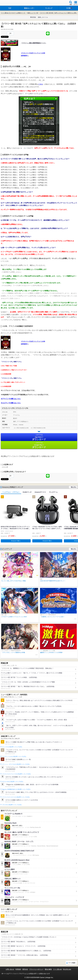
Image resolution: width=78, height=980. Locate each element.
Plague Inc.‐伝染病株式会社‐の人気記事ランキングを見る (16, 789)
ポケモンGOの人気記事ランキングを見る (13, 782)
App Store (39, 437)
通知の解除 (48, 969)
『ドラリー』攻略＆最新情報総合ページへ (33, 43)
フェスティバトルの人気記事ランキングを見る (14, 756)
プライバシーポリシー (36, 969)
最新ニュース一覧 (33, 13)
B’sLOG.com (67, 969)
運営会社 (25, 969)
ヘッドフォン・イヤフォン (11, 492)
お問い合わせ (10, 969)
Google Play (39, 445)
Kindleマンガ (27, 492)
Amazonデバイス (40, 492)
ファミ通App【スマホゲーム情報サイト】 (13, 13)
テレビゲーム (53, 492)
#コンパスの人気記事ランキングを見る (12, 747)
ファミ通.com (57, 969)
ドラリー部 (5, 467)
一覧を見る (73, 487)
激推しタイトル (43, 17)
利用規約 (18, 969)
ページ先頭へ (72, 963)
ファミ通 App (8, 3)
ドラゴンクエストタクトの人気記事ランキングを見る (16, 797)
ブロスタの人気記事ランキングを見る (12, 805)
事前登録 (33, 17)
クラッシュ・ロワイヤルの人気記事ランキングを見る (16, 764)
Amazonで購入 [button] (16, 541)
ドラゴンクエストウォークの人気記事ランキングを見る (16, 774)
